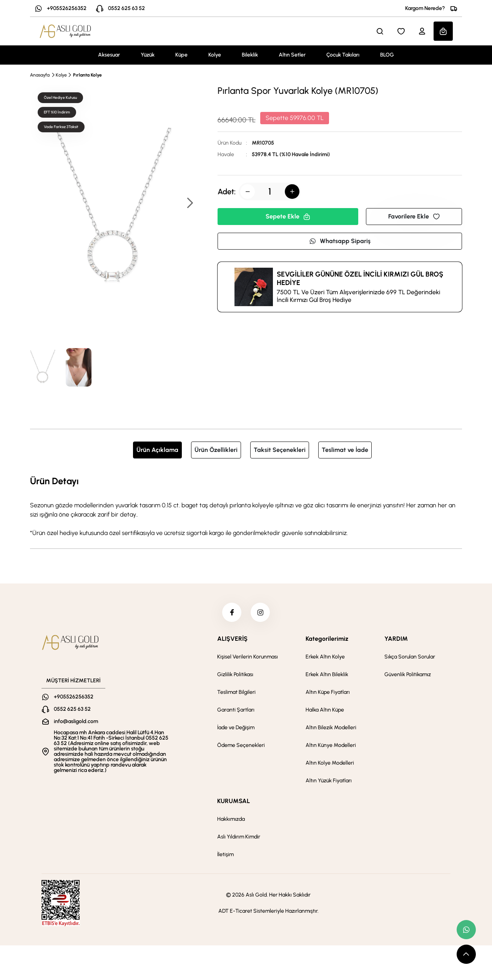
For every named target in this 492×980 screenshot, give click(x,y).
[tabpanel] (246, 506)
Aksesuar (109, 55)
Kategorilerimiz (327, 639)
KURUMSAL (234, 801)
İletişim (225, 854)
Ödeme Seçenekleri (241, 745)
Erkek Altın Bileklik (327, 674)
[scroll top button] (466, 954)
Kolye (215, 55)
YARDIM (396, 639)
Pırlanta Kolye (87, 75)
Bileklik (250, 55)
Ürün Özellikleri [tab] (216, 450)
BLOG (387, 55)
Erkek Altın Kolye (325, 657)
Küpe (181, 55)
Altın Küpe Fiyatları (328, 692)
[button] (189, 204)
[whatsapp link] (466, 930)
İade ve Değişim (236, 727)
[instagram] (260, 612)
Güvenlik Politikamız (408, 674)
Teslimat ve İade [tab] (345, 450)
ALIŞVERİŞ (232, 639)
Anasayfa (40, 75)
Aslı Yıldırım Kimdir (239, 837)
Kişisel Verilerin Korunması (248, 657)
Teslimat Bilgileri (236, 692)
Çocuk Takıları (343, 55)
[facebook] (232, 612)
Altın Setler (292, 55)
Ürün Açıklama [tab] (157, 450)
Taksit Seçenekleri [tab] (280, 450)
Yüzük (148, 55)
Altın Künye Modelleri (331, 745)
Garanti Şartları (236, 710)
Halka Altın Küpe (325, 710)
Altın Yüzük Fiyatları (329, 781)
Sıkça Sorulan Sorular (410, 657)
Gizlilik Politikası (235, 674)
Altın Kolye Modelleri (330, 763)
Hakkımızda (231, 819)
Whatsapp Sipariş (340, 241)
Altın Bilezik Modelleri (331, 727)
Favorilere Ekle (414, 216)
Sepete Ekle (288, 216)
